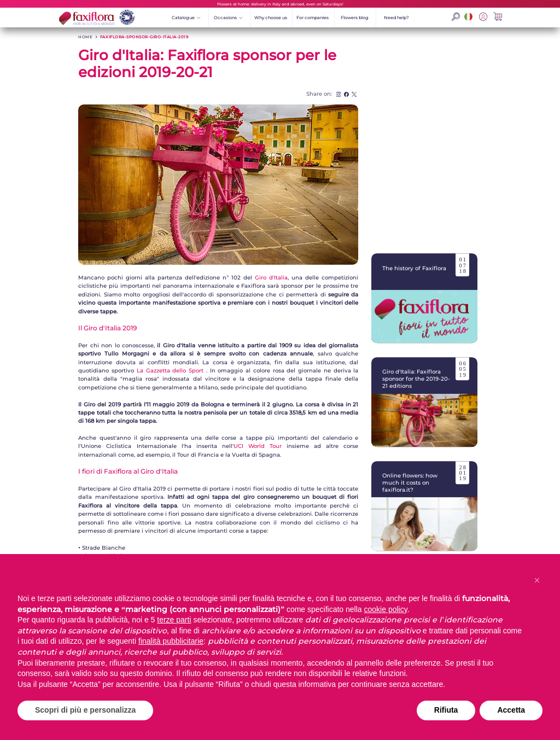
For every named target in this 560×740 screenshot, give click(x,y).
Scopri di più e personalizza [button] (85, 710)
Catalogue (186, 18)
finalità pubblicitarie (171, 641)
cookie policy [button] (386, 609)
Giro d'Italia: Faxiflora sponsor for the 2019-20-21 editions (425, 402)
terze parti (174, 620)
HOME (85, 37)
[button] (537, 580)
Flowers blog (355, 18)
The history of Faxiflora (425, 298)
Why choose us (271, 18)
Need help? (396, 18)
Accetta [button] (511, 710)
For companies (313, 18)
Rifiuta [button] (446, 710)
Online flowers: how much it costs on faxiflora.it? (425, 506)
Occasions (228, 18)
